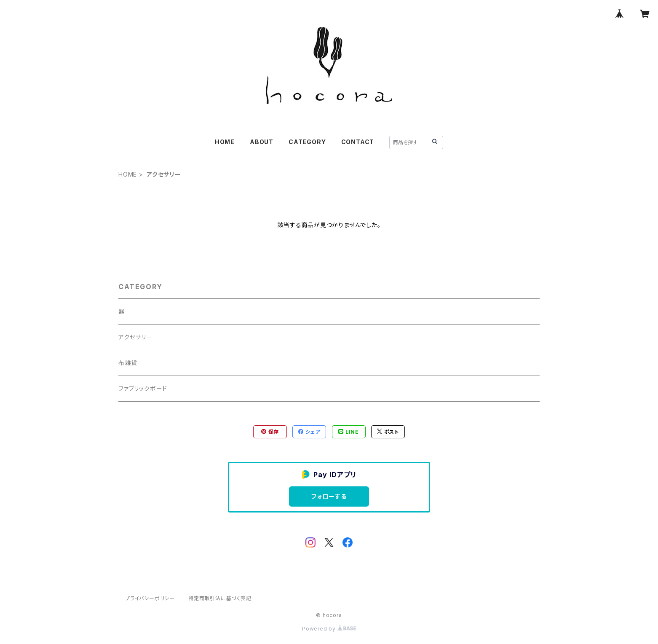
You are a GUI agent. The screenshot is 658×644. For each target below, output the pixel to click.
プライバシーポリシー (150, 598)
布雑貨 (128, 363)
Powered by (329, 629)
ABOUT (262, 142)
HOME (225, 142)
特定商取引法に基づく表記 (220, 598)
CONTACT (358, 142)
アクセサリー (135, 337)
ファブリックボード (143, 388)
